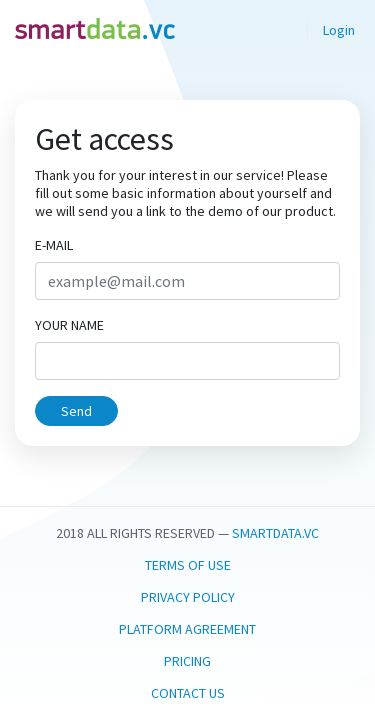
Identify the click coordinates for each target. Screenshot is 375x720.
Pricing (187, 661)
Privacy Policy (188, 597)
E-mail (54, 245)
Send (76, 411)
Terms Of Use (188, 565)
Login (339, 30)
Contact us (188, 693)
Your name (69, 325)
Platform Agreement (187, 629)
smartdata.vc (275, 533)
